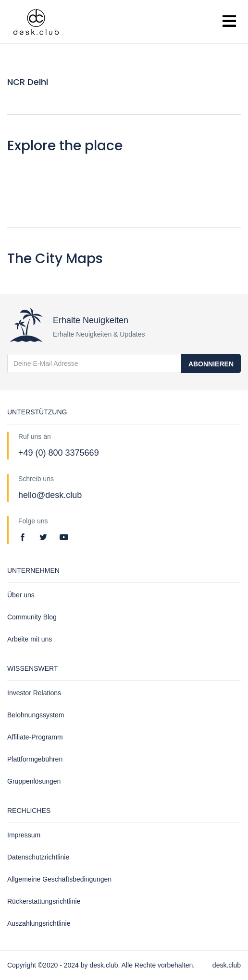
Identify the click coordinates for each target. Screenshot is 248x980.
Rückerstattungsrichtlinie (44, 901)
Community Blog (32, 617)
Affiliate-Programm (35, 737)
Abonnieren (211, 364)
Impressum (24, 835)
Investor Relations (34, 693)
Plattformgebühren (35, 759)
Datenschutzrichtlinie (38, 857)
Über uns (21, 595)
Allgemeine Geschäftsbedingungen (59, 879)
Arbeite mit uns (30, 639)
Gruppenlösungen (34, 781)
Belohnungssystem (36, 715)
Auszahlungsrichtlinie (39, 923)
